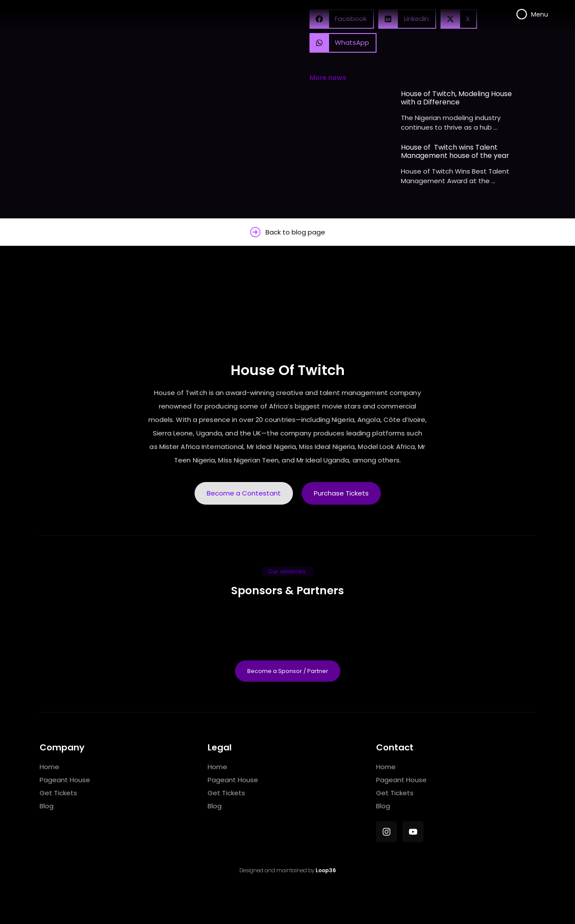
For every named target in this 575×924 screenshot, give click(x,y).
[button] (343, 43)
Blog (47, 806)
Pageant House (65, 780)
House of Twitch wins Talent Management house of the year (455, 151)
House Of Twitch (288, 370)
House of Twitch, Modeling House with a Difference (456, 98)
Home (49, 767)
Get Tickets (58, 793)
